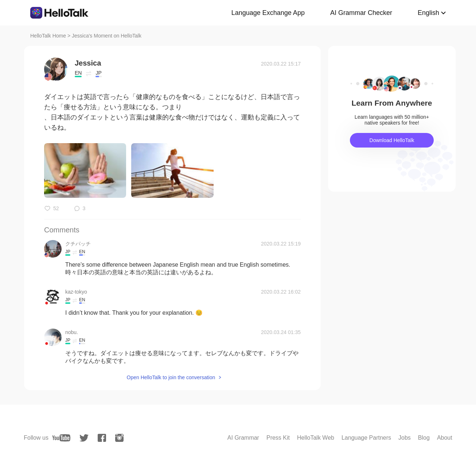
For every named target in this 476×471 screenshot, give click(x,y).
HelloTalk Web (316, 438)
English (428, 13)
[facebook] (102, 438)
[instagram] (119, 438)
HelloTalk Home (48, 36)
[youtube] (61, 438)
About (445, 438)
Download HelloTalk (392, 140)
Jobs (405, 438)
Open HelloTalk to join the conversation (171, 377)
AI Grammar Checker (361, 13)
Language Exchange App (268, 13)
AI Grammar (243, 438)
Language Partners (366, 438)
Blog (424, 438)
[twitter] (84, 438)
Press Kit (278, 438)
